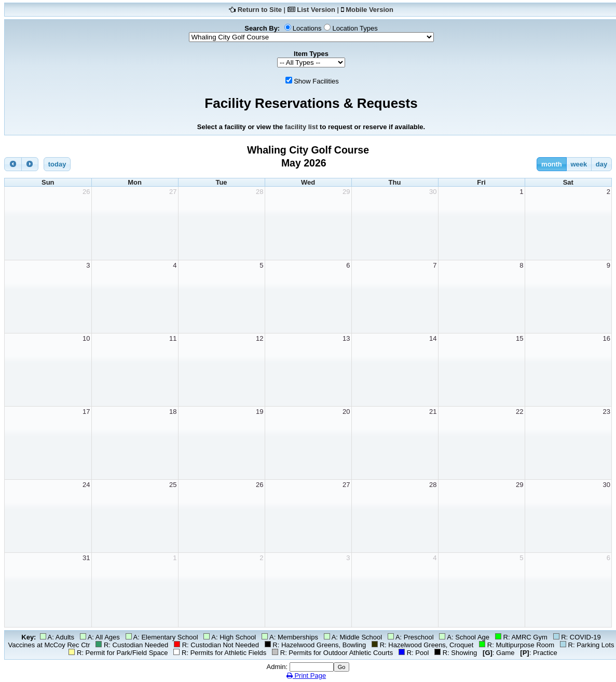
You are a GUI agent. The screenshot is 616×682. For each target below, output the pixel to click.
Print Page (306, 676)
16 (607, 338)
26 (86, 192)
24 (86, 485)
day (601, 164)
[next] (30, 164)
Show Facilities (316, 81)
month (552, 164)
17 (86, 412)
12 (259, 338)
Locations (307, 28)
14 (433, 338)
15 (519, 338)
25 (173, 485)
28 (259, 192)
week (579, 164)
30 (433, 192)
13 (346, 338)
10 (86, 338)
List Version (316, 10)
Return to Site (260, 10)
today (57, 164)
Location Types (355, 28)
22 (519, 412)
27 (173, 192)
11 (173, 338)
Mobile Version (369, 10)
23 (607, 412)
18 (173, 412)
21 (433, 412)
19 (259, 412)
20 (346, 412)
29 (346, 192)
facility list (302, 127)
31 (86, 558)
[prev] (13, 164)
